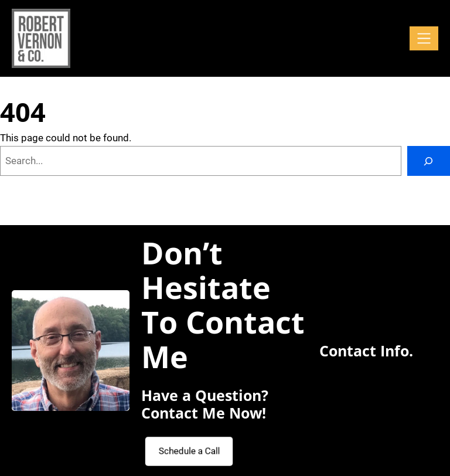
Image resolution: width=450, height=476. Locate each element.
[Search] (429, 161)
